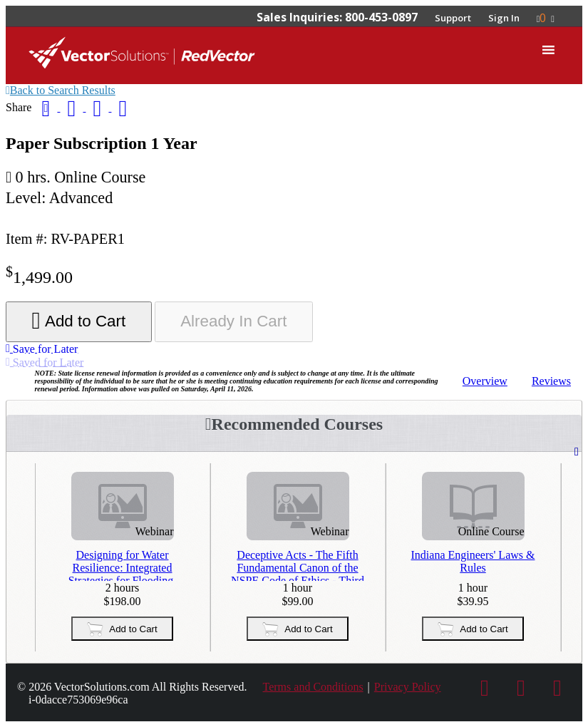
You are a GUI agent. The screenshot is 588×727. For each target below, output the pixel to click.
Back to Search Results (61, 90)
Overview (485, 381)
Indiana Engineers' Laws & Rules (473, 561)
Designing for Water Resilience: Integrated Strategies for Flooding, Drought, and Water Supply (122, 564)
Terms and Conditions (313, 687)
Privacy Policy (408, 687)
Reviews (551, 381)
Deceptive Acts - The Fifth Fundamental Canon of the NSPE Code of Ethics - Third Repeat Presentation (298, 564)
